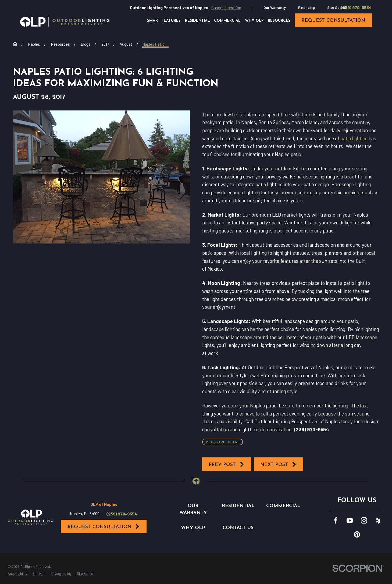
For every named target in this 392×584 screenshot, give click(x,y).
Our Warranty (275, 7)
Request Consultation (104, 526)
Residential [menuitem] (197, 21)
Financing (307, 7)
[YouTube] (350, 520)
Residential (238, 506)
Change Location (226, 7)
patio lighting (354, 138)
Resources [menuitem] (279, 21)
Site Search (337, 7)
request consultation (333, 21)
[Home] (65, 22)
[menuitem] (17, 574)
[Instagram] (364, 520)
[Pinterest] (357, 534)
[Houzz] (378, 520)
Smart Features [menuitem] (164, 21)
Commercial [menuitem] (227, 21)
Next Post (278, 464)
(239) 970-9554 (356, 8)
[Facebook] (336, 520)
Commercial (283, 506)
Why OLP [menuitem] (254, 21)
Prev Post (227, 464)
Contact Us (238, 528)
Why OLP (193, 528)
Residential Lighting (223, 442)
